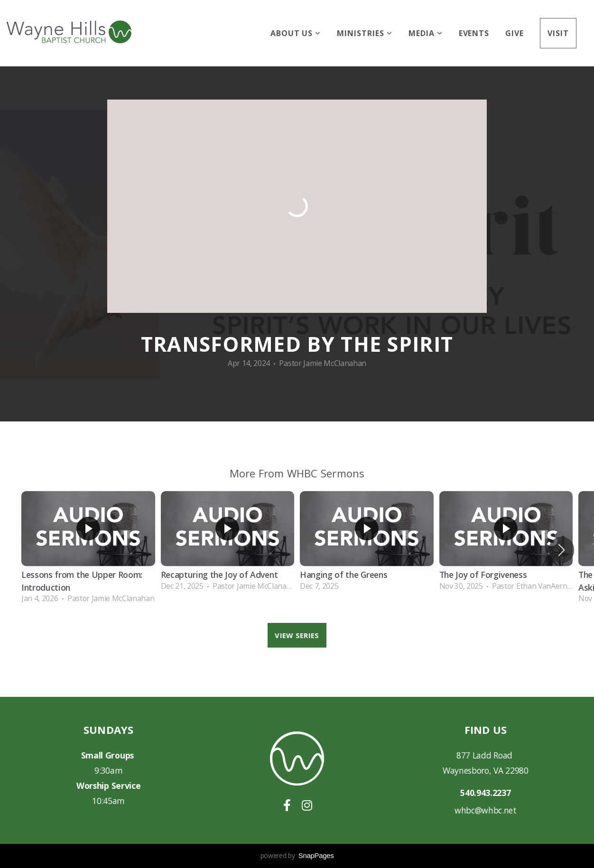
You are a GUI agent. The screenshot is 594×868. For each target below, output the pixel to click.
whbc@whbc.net (486, 810)
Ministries (365, 33)
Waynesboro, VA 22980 (486, 770)
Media (426, 33)
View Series (297, 635)
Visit (558, 33)
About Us (296, 33)
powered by (297, 855)
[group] (88, 550)
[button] (562, 550)
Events (474, 33)
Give (515, 33)
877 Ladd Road (486, 755)
